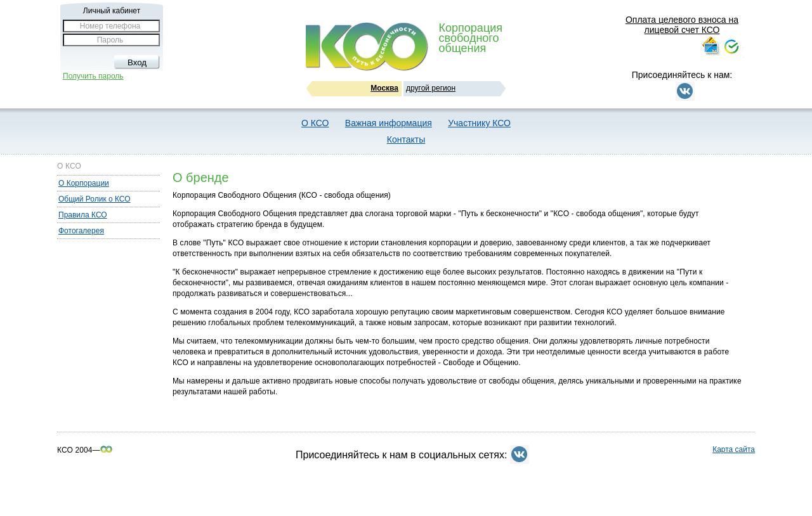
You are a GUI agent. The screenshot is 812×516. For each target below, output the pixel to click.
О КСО (315, 123)
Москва (384, 88)
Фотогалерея (81, 231)
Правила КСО (83, 215)
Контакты (406, 139)
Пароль (110, 40)
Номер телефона (110, 26)
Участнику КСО (479, 123)
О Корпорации (84, 183)
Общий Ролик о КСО (95, 199)
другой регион (431, 88)
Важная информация (389, 123)
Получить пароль (93, 76)
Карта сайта (734, 449)
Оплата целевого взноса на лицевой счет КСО (682, 25)
